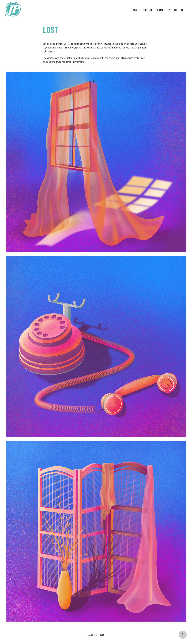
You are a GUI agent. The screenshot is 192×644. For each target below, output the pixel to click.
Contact (160, 10)
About (136, 10)
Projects (148, 10)
